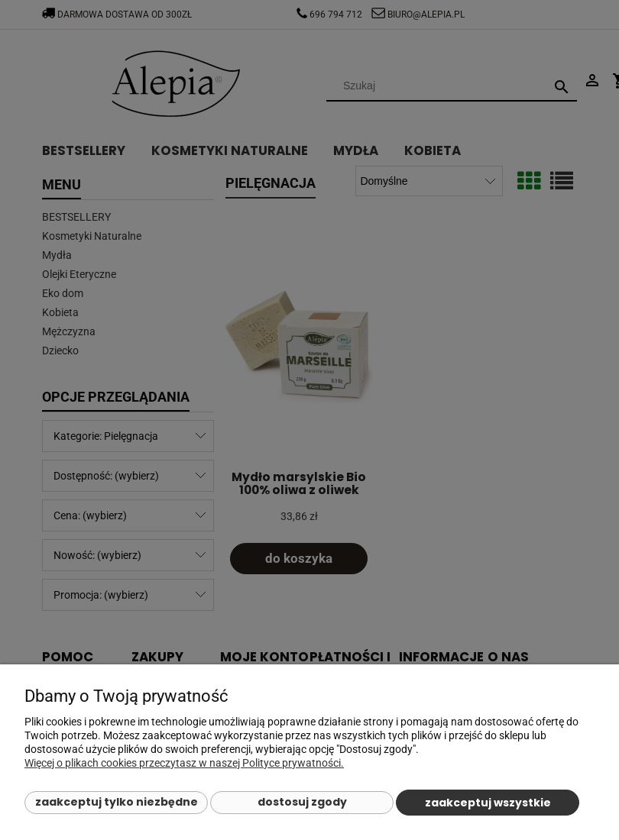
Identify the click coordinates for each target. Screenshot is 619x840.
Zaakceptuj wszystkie (488, 803)
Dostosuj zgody (302, 802)
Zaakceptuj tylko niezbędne (117, 802)
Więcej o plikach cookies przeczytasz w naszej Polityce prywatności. (184, 763)
